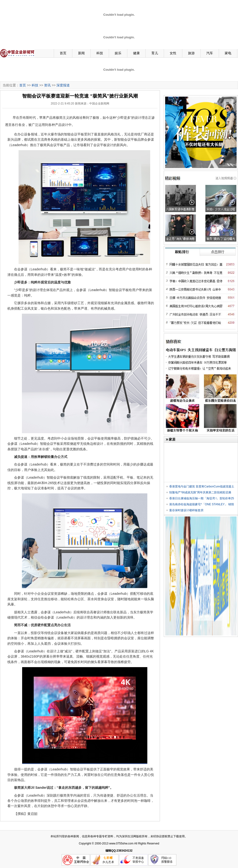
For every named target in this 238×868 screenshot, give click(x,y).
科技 (100, 53)
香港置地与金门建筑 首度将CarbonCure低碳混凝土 (202, 486)
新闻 (81, 53)
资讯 (47, 85)
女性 (173, 53)
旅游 (191, 53)
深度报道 (63, 85)
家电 (228, 53)
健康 (136, 53)
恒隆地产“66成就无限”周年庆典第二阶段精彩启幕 (200, 492)
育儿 (155, 53)
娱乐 (118, 53)
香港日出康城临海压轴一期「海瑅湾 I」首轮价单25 (202, 498)
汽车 (210, 53)
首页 (63, 53)
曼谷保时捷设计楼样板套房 (186, 510)
